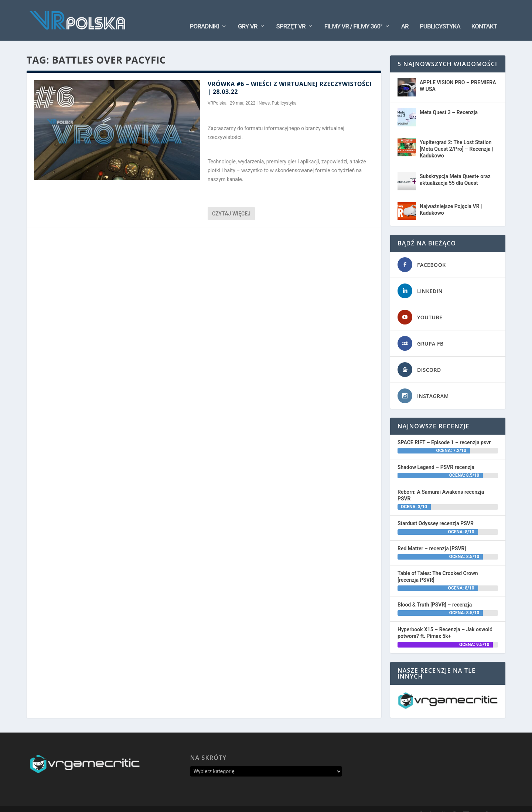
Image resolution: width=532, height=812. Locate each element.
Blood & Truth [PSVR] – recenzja (435, 594)
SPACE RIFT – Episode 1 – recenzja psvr (444, 431)
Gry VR (248, 15)
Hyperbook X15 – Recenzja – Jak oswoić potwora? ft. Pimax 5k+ (445, 622)
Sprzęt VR (291, 15)
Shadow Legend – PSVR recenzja (436, 456)
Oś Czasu (377, 803)
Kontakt (484, 15)
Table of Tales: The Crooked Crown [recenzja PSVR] (438, 565)
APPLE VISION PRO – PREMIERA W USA (458, 75)
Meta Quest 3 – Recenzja (449, 101)
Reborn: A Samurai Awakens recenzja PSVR (441, 484)
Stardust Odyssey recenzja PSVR (436, 512)
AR (405, 15)
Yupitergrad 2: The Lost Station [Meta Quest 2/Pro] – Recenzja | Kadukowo (456, 138)
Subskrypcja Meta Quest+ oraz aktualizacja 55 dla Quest (455, 169)
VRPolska (217, 92)
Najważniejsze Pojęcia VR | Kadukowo (451, 198)
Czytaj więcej (231, 203)
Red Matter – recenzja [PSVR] (432, 537)
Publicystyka (440, 15)
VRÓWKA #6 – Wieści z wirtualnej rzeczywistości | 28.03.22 (290, 77)
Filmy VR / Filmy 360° (353, 15)
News (264, 92)
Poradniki (204, 15)
